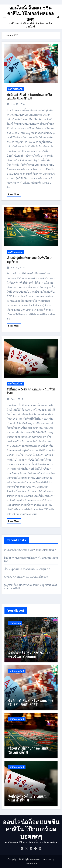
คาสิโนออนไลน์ (15, 89)
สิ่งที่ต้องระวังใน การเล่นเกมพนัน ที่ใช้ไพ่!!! (26, 577)
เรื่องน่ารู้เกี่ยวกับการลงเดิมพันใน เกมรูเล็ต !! (27, 569)
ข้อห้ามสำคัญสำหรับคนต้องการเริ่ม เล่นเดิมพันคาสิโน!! (31, 702)
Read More (14, 194)
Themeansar (31, 863)
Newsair (47, 859)
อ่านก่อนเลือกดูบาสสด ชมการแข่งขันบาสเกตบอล (30, 550)
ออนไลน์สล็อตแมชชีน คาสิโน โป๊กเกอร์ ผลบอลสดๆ (30, 14)
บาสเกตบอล (15, 623)
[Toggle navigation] (5, 17)
